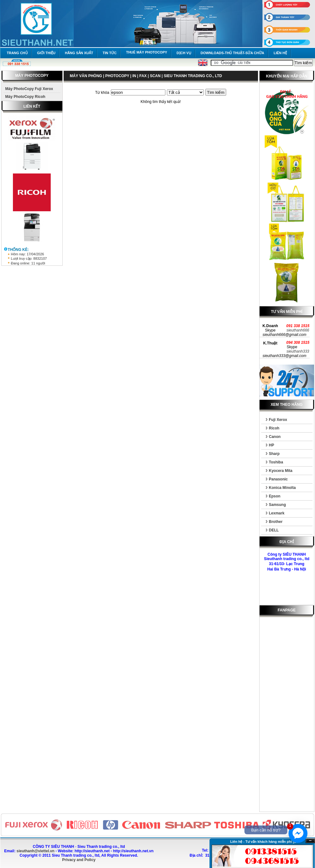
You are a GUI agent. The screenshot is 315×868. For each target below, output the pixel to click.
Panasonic (278, 479)
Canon (275, 437)
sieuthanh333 (298, 351)
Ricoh (274, 428)
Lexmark (277, 513)
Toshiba (276, 462)
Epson (275, 496)
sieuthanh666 (298, 330)
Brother (276, 522)
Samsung (278, 505)
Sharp (274, 454)
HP (272, 445)
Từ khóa (102, 93)
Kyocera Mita (281, 471)
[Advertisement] (287, 716)
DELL (274, 530)
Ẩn (310, 841)
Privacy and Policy (79, 860)
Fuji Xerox (278, 420)
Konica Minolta (282, 488)
